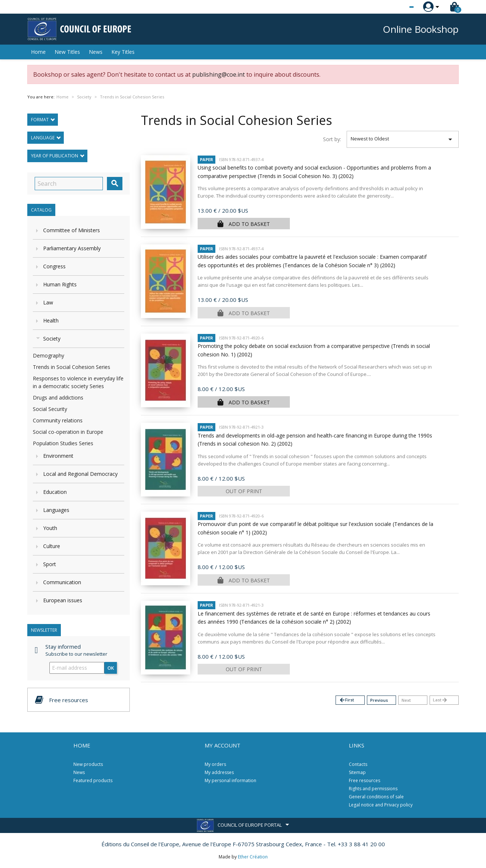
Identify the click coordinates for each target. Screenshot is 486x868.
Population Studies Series (63, 443)
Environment (58, 456)
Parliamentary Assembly (72, 248)
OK (111, 668)
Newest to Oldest (403, 139)
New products (88, 764)
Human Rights (60, 284)
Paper (206, 159)
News (96, 52)
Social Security (50, 409)
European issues (63, 600)
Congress (54, 266)
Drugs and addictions (58, 398)
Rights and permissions (373, 789)
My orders (215, 764)
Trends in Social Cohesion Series (72, 367)
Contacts (358, 764)
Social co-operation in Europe (68, 432)
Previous (379, 700)
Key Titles (123, 52)
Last (440, 700)
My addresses (219, 772)
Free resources (364, 780)
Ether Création (253, 857)
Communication (62, 582)
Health (51, 320)
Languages (56, 510)
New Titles (67, 52)
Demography (48, 355)
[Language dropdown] (398, 7)
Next (406, 700)
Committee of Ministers (72, 230)
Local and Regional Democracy (80, 474)
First (346, 700)
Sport (50, 564)
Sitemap (357, 772)
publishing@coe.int (218, 74)
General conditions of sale (376, 797)
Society (52, 339)
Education (55, 492)
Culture (52, 546)
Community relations (58, 420)
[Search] (69, 184)
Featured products (93, 780)
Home (38, 52)
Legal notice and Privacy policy (381, 805)
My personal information (230, 780)
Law (48, 302)
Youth (50, 528)
